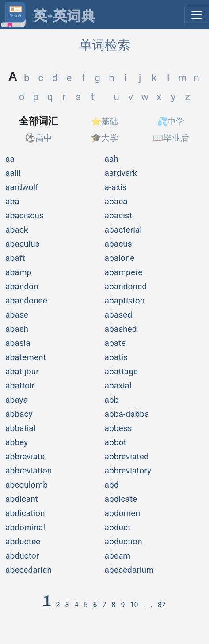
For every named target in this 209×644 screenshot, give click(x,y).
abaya (17, 400)
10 (134, 605)
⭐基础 (105, 122)
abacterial (123, 230)
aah (112, 159)
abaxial (118, 386)
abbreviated (127, 456)
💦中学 (171, 122)
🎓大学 (105, 138)
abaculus (22, 244)
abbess (118, 428)
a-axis (116, 187)
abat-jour (22, 371)
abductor (22, 556)
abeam (118, 556)
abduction (123, 541)
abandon (22, 286)
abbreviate (25, 456)
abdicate (121, 499)
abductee (23, 541)
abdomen (123, 513)
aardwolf (22, 187)
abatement (26, 357)
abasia (18, 343)
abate (115, 343)
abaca (116, 201)
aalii (13, 173)
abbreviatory (128, 471)
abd (112, 485)
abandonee (26, 301)
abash (17, 329)
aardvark (121, 173)
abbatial (20, 428)
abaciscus (25, 215)
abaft (15, 258)
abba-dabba (127, 414)
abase (17, 315)
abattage (122, 371)
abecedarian (28, 570)
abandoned (126, 286)
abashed (121, 329)
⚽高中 (38, 138)
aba (12, 201)
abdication (25, 513)
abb (112, 400)
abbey (17, 442)
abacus (118, 244)
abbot (116, 442)
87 (162, 605)
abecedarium (129, 570)
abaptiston (125, 301)
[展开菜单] (197, 15)
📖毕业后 (171, 138)
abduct (118, 527)
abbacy (19, 414)
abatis (116, 357)
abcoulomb (27, 485)
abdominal (25, 527)
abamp (18, 272)
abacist (119, 215)
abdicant (22, 499)
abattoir (20, 386)
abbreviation (28, 471)
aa (10, 159)
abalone (120, 258)
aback (17, 230)
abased (119, 315)
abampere (124, 272)
